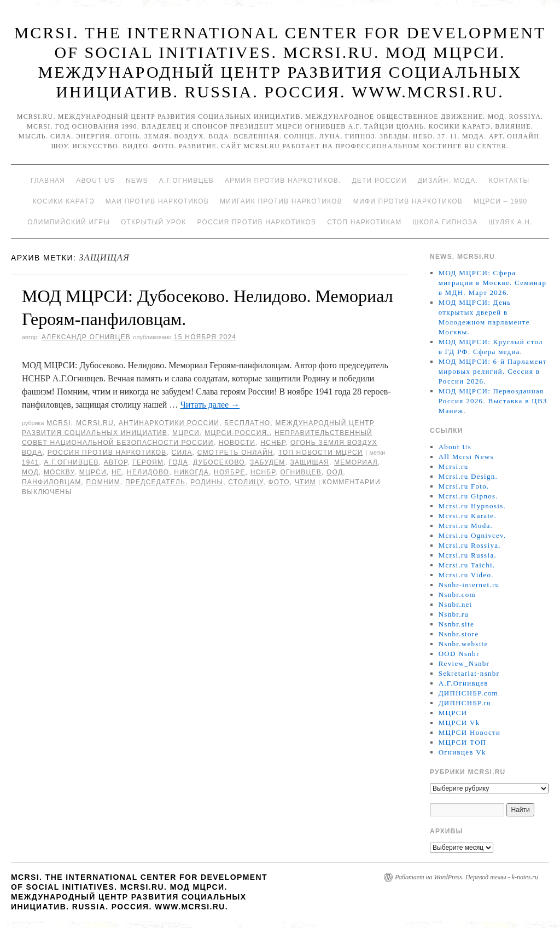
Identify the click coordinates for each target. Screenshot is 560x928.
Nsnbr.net (456, 604)
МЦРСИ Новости (470, 732)
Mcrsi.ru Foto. (464, 486)
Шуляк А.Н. (510, 222)
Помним (103, 482)
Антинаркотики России (169, 423)
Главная (48, 181)
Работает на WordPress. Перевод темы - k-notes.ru (466, 877)
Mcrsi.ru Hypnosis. (472, 506)
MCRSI (59, 423)
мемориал (356, 462)
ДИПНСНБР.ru (465, 703)
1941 (31, 462)
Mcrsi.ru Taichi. (467, 565)
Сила (182, 453)
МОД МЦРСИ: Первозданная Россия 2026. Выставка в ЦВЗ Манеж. (493, 401)
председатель (155, 482)
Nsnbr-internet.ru (469, 585)
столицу (246, 482)
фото (279, 482)
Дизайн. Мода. (448, 181)
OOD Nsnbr (459, 654)
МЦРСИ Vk (459, 723)
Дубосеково (219, 462)
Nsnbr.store (459, 634)
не (117, 472)
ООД (335, 472)
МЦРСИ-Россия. (237, 433)
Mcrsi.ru (95, 423)
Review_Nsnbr (464, 663)
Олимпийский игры (69, 222)
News (137, 181)
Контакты (509, 181)
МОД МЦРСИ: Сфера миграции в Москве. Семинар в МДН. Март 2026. (493, 283)
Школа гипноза (445, 222)
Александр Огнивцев (86, 337)
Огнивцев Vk (462, 752)
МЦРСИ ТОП (463, 742)
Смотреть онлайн (235, 453)
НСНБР (273, 443)
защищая (310, 462)
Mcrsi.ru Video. (466, 575)
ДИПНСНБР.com (468, 693)
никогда (191, 472)
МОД (30, 472)
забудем (267, 462)
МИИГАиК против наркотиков (281, 201)
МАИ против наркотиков (157, 201)
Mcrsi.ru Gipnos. (468, 496)
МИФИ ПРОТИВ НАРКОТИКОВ (408, 201)
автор (116, 462)
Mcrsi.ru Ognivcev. (472, 535)
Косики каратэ (64, 201)
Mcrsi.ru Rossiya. (470, 545)
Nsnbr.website (463, 644)
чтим (305, 482)
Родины (207, 482)
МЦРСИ (186, 433)
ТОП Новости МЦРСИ (321, 453)
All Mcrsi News (466, 457)
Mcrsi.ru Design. (468, 476)
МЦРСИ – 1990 (500, 201)
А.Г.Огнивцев (186, 181)
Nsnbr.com (457, 594)
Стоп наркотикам (364, 222)
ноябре (230, 472)
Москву (59, 472)
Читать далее (210, 405)
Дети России (380, 181)
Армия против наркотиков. (283, 181)
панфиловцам (51, 482)
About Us (95, 181)
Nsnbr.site (456, 624)
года (178, 462)
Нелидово (148, 472)
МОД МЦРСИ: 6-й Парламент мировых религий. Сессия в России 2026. (493, 371)
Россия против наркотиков (256, 222)
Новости (237, 443)
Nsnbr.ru (454, 614)
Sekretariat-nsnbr (469, 673)
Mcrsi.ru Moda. (466, 526)
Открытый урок (153, 222)
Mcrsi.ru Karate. (468, 516)
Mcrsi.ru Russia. (468, 555)
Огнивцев (301, 472)
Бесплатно (247, 423)
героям (148, 462)
